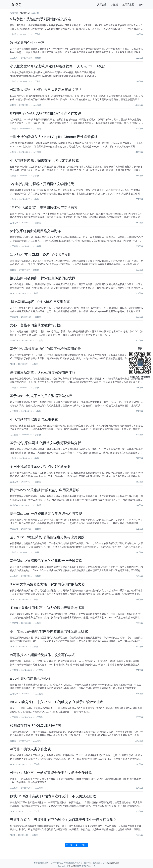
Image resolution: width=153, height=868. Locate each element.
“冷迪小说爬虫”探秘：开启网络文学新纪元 (42, 184)
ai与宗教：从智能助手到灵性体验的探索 (40, 19)
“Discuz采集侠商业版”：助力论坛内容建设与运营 (47, 608)
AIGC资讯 (24, 13)
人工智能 (102, 5)
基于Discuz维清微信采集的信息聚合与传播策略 (46, 561)
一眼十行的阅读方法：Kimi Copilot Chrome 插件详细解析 (54, 137)
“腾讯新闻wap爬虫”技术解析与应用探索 (40, 302)
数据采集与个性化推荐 (27, 43)
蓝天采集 (72, 866)
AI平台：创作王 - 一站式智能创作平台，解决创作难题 (51, 773)
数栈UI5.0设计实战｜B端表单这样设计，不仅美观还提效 (53, 796)
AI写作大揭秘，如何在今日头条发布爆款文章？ (46, 90)
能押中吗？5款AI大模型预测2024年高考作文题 (45, 113)
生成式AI (14, 223)
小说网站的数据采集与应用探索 (34, 419)
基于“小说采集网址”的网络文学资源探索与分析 (45, 443)
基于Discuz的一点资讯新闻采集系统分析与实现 (46, 514)
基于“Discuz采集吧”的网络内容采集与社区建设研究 (49, 631)
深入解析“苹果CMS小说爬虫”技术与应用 (41, 255)
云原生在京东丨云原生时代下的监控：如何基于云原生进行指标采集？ (63, 820)
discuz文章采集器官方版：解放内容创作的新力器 (47, 584)
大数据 (114, 5)
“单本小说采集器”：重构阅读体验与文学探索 (44, 207)
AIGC (12, 293)
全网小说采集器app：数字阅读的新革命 (40, 466)
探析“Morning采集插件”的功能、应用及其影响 (45, 490)
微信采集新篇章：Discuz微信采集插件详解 (43, 372)
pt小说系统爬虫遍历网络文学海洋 (35, 231)
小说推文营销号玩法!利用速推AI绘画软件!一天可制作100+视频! (58, 66)
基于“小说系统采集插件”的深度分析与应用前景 (45, 349)
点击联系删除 (114, 863)
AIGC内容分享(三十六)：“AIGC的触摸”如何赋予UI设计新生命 (57, 702)
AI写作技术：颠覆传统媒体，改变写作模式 (42, 655)
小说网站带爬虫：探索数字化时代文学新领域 (44, 160)
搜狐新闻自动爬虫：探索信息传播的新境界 (43, 278)
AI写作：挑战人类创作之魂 (30, 749)
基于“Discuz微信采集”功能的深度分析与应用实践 (47, 537)
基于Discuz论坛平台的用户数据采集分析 (41, 396)
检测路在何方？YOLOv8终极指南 (35, 725)
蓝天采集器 (128, 5)
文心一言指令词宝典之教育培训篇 (36, 325)
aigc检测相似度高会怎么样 (30, 678)
